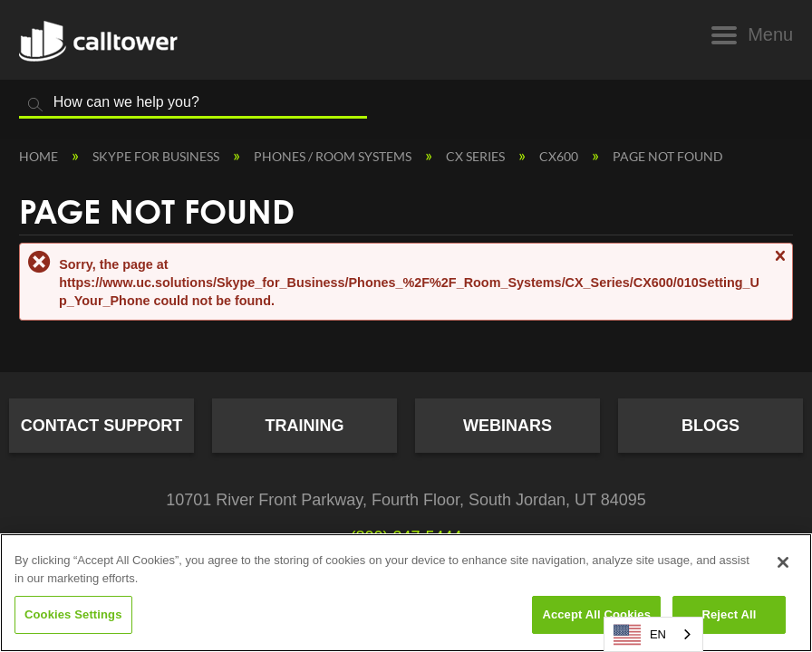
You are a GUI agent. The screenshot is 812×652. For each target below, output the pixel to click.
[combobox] (653, 634)
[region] (406, 593)
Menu (770, 34)
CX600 (560, 156)
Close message (779, 264)
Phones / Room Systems (334, 156)
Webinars (507, 426)
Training (305, 426)
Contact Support (102, 426)
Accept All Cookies (596, 614)
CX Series (477, 156)
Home (40, 156)
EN (640, 635)
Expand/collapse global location (784, 151)
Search (35, 105)
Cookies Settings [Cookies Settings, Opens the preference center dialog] (73, 614)
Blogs (710, 426)
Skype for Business (157, 156)
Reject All (729, 614)
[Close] (783, 562)
